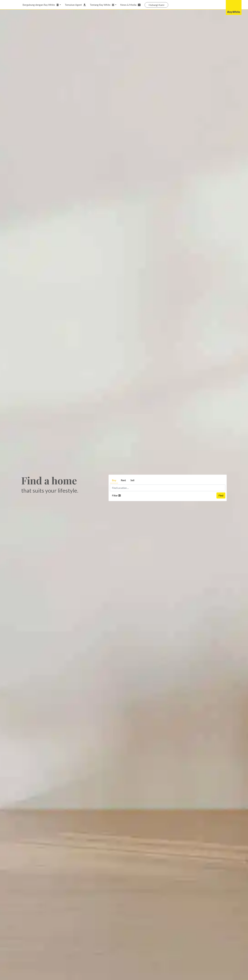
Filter (116, 495)
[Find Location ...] (168, 488)
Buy (114, 480)
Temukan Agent (75, 5)
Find (221, 495)
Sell (132, 480)
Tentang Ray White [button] (102, 5)
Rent (123, 480)
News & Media (131, 5)
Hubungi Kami (156, 5)
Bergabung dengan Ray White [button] (41, 5)
